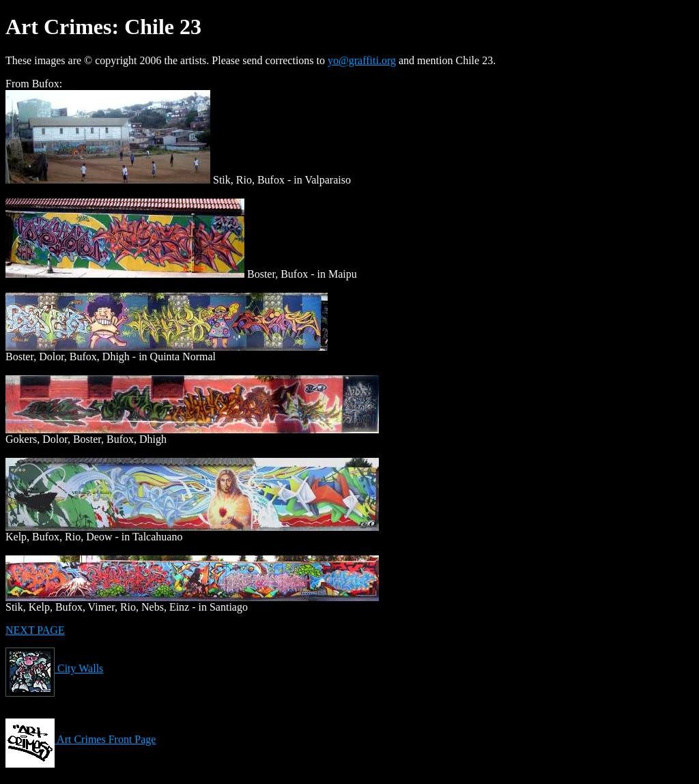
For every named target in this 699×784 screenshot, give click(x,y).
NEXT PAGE (35, 630)
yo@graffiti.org (362, 60)
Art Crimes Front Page (81, 739)
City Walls (54, 668)
